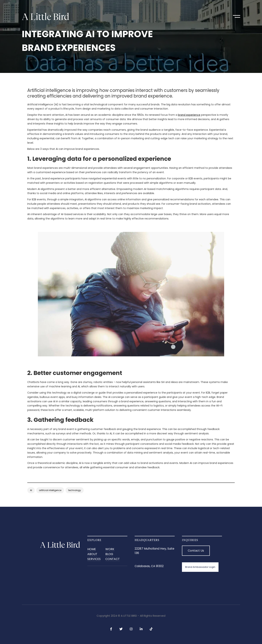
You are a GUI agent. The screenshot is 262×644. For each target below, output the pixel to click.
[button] (237, 16)
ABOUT (92, 554)
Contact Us (196, 551)
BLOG (109, 554)
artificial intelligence (50, 490)
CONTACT (113, 559)
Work (110, 549)
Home (92, 549)
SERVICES (94, 559)
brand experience (189, 115)
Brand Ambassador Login (200, 567)
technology (75, 490)
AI (31, 490)
